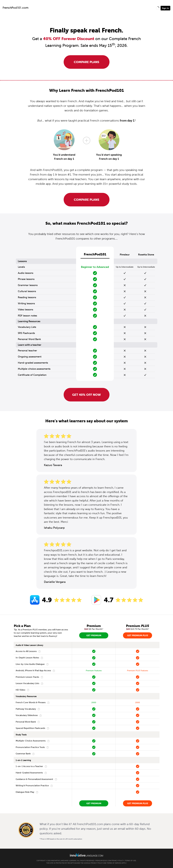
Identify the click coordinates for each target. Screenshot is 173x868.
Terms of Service (114, 863)
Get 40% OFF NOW (86, 395)
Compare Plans (86, 62)
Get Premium (94, 635)
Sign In (165, 8)
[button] (158, 8)
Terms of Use (130, 861)
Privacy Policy (118, 861)
